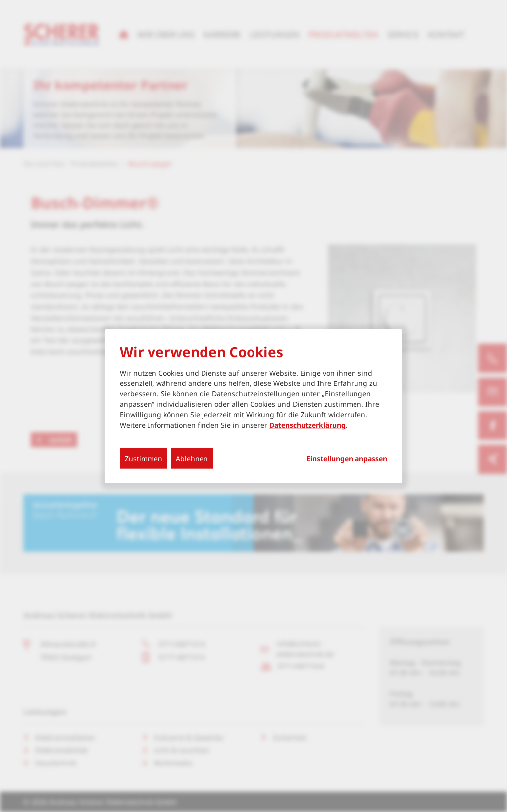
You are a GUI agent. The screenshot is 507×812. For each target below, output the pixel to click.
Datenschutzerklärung (307, 425)
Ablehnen (192, 458)
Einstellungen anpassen (347, 459)
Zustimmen (144, 458)
